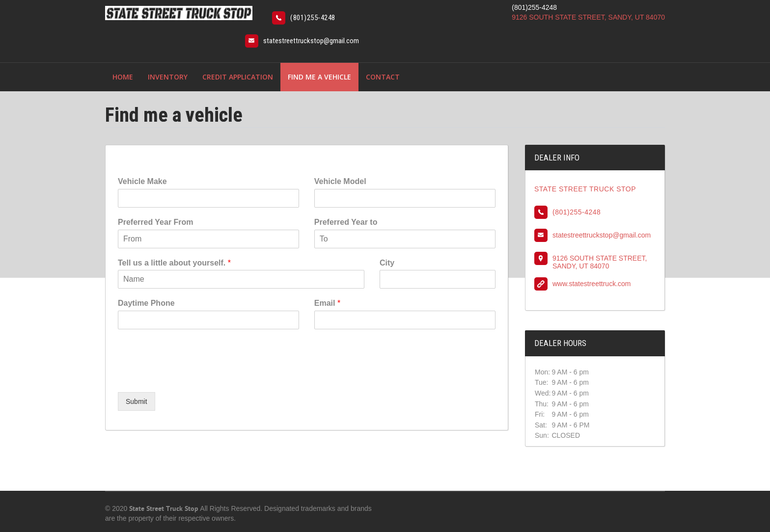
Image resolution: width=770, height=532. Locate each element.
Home (123, 77)
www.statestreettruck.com (592, 284)
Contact (383, 77)
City (387, 263)
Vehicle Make (142, 181)
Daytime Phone (146, 303)
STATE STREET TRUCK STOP (585, 189)
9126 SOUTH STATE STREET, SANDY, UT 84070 (588, 17)
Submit (137, 401)
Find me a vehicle (319, 77)
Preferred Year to (346, 222)
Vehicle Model (340, 181)
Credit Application (238, 77)
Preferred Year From (156, 222)
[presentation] (192, 376)
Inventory (168, 77)
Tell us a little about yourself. (174, 263)
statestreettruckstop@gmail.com (311, 41)
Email (327, 303)
